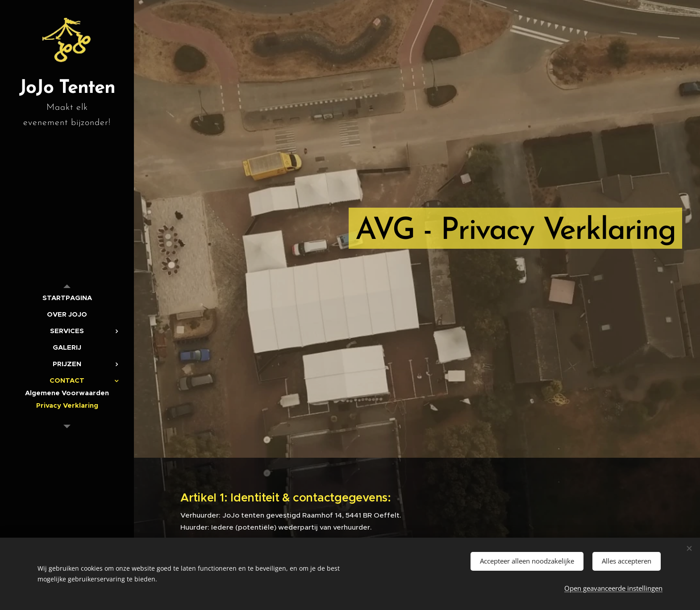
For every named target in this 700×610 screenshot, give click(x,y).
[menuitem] (67, 298)
